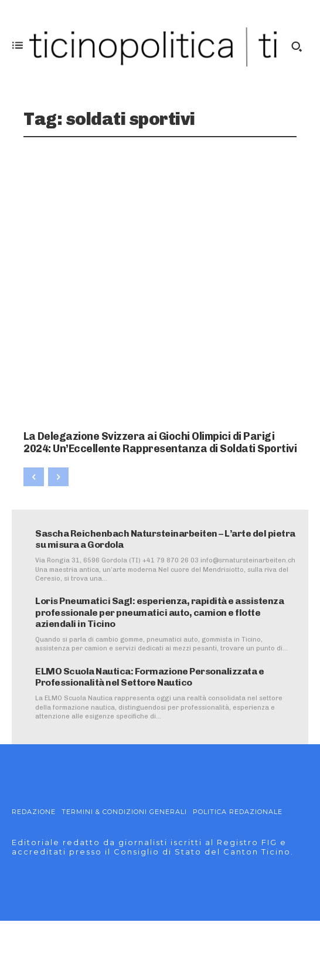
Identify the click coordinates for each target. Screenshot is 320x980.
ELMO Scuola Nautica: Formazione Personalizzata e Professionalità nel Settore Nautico (149, 677)
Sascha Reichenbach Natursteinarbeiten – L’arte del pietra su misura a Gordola (165, 539)
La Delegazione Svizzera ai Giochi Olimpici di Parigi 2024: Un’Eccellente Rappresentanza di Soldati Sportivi (160, 443)
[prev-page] (34, 477)
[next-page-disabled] (58, 477)
